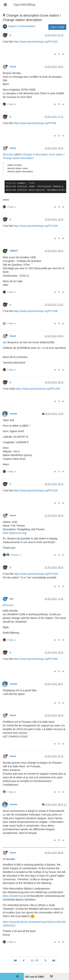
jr (10, 35)
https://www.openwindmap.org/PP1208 (36, 490)
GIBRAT (14, 251)
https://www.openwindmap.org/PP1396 (36, 659)
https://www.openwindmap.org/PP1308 (36, 311)
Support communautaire (22, 26)
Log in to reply (57, 27)
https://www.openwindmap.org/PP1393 (36, 42)
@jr (5, 342)
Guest (13, 67)
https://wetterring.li (14, 896)
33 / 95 (34, 960)
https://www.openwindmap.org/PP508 (35, 123)
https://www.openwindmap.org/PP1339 (36, 226)
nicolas (14, 414)
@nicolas (8, 154)
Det (11, 599)
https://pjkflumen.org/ (15, 533)
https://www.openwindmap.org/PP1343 (36, 574)
